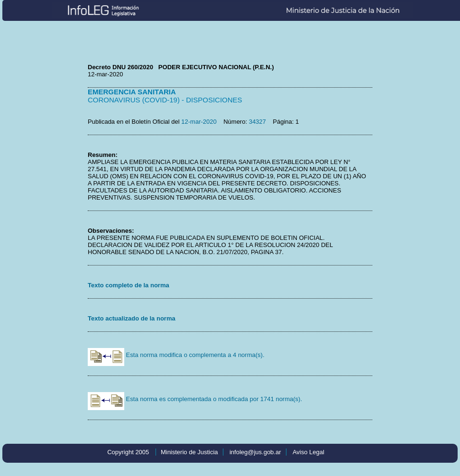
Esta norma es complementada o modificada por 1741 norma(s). (195, 399)
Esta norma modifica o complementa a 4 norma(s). (176, 355)
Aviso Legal (308, 452)
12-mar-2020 (199, 122)
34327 (258, 122)
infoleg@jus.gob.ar (255, 452)
